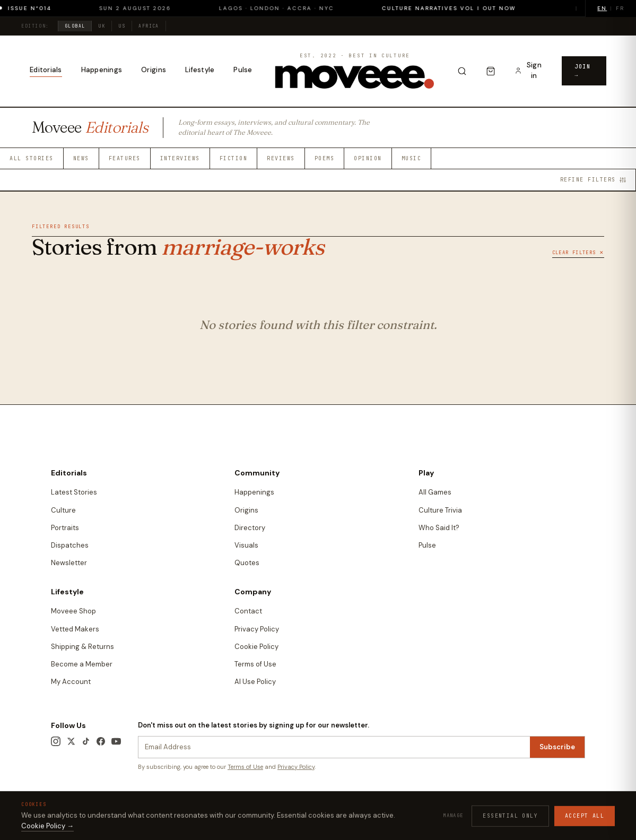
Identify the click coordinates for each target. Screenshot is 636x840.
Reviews (281, 158)
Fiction (234, 158)
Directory (250, 528)
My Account (71, 682)
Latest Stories (74, 492)
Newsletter (69, 563)
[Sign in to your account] (529, 71)
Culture (63, 510)
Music (412, 158)
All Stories (32, 158)
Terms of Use (255, 664)
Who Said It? (439, 528)
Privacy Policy (257, 629)
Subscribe (557, 747)
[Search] (462, 71)
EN (602, 8)
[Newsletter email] (334, 747)
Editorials (46, 70)
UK (102, 26)
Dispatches (70, 545)
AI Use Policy (255, 682)
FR (620, 8)
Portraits (65, 528)
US (122, 26)
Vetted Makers (75, 629)
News (81, 158)
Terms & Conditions (400, 806)
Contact (248, 611)
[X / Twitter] (71, 741)
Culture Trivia (440, 510)
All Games (435, 492)
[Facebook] (101, 741)
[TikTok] (86, 741)
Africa (149, 26)
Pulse (243, 70)
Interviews (180, 158)
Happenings (102, 70)
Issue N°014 (37, 8)
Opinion (368, 158)
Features (125, 158)
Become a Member (82, 664)
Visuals (246, 545)
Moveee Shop (73, 611)
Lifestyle (200, 70)
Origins (154, 70)
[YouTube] (116, 741)
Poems (325, 158)
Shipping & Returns (82, 647)
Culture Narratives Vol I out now (456, 8)
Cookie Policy (256, 647)
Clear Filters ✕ (578, 253)
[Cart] (491, 71)
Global (75, 26)
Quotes (247, 563)
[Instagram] (56, 741)
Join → (582, 71)
